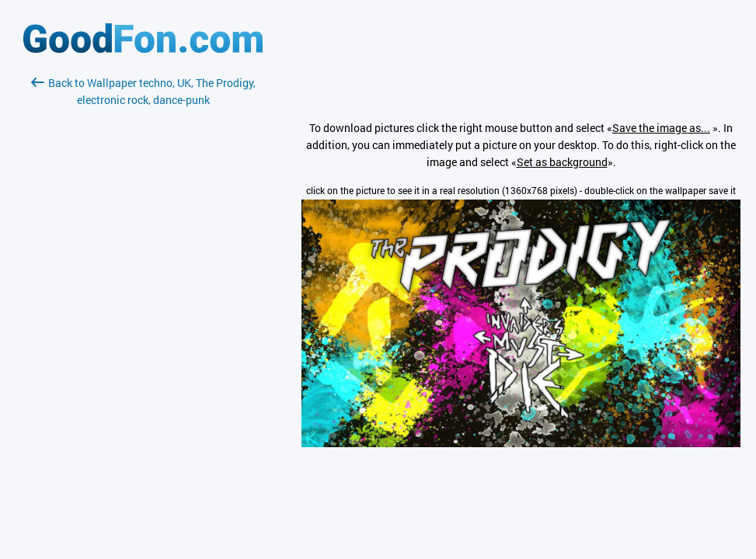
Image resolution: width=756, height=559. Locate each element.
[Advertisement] (143, 293)
